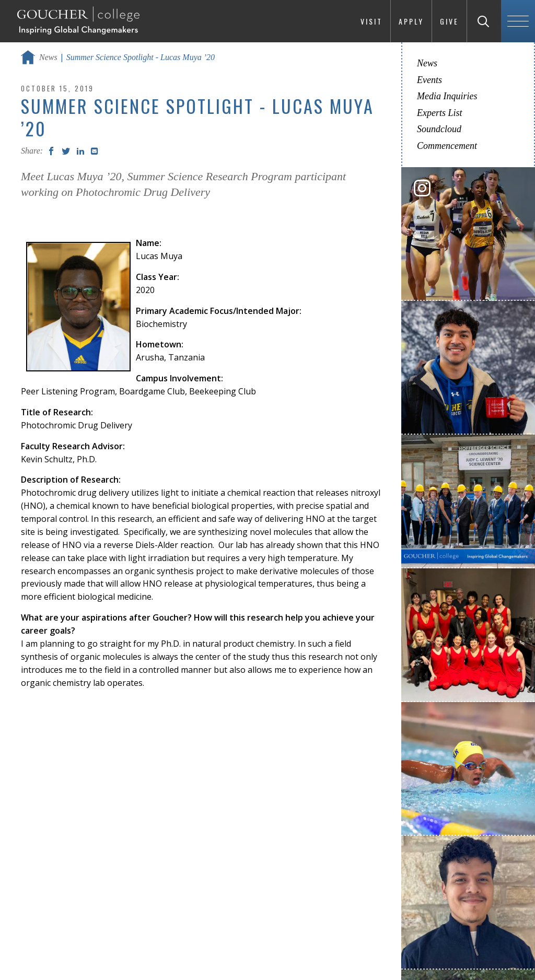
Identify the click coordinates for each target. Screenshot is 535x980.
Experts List (440, 113)
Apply (411, 21)
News (48, 57)
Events (429, 80)
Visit (371, 21)
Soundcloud (439, 129)
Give (449, 21)
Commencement (447, 146)
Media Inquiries (447, 96)
